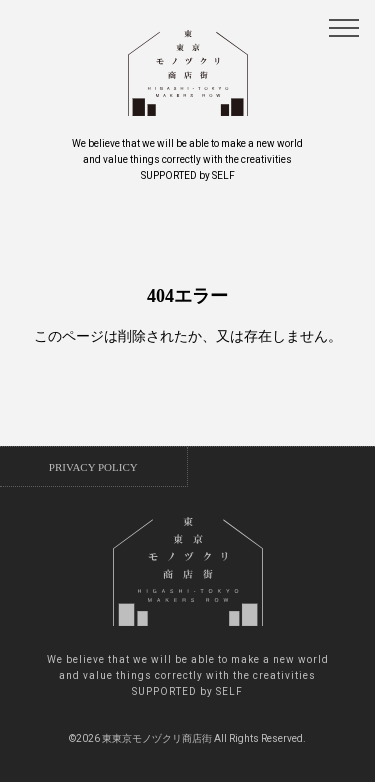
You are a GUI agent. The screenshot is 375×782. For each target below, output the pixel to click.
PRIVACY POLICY (93, 467)
